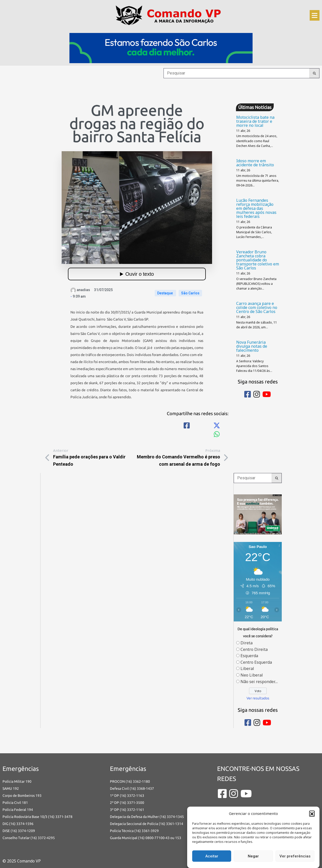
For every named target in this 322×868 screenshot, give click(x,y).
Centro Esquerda (256, 662)
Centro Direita (254, 649)
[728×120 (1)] (161, 48)
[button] (312, 813)
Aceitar (212, 856)
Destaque (165, 293)
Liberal (247, 668)
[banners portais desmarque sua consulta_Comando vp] (258, 514)
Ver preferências (295, 856)
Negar (253, 856)
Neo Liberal (252, 675)
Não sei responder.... (259, 682)
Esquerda (249, 656)
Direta (247, 643)
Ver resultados (258, 698)
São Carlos (190, 293)
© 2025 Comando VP (22, 861)
